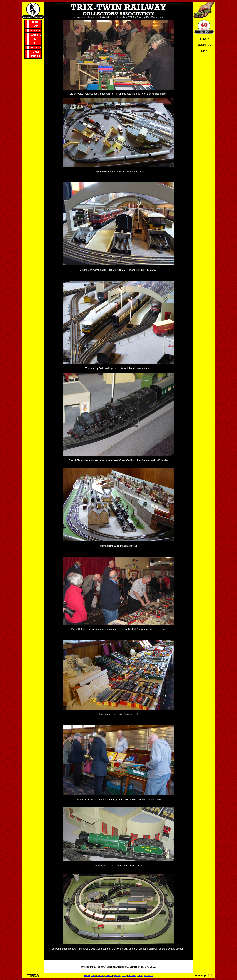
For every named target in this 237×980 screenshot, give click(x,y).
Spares (117, 976)
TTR (124, 976)
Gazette (109, 976)
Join (93, 976)
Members (148, 976)
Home (87, 976)
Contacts (132, 976)
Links (140, 976)
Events (100, 976)
